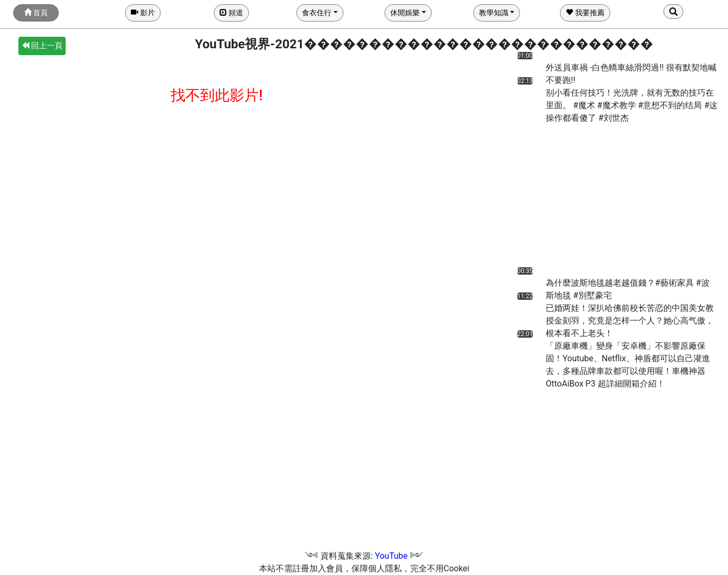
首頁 (36, 13)
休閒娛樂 (405, 13)
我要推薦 (585, 13)
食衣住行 (317, 13)
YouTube (391, 556)
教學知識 (494, 13)
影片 (143, 13)
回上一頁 (42, 46)
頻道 (231, 13)
